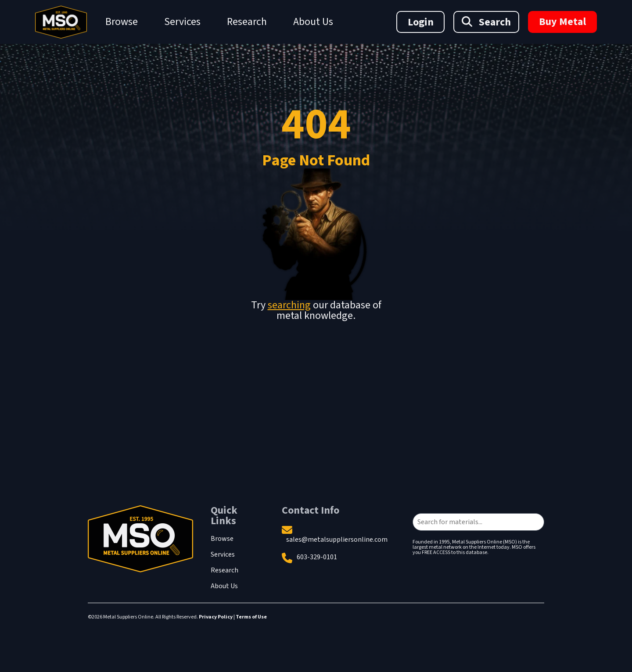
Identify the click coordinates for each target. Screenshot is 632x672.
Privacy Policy (216, 617)
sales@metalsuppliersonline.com (337, 540)
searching (289, 305)
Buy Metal (562, 22)
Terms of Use (251, 617)
